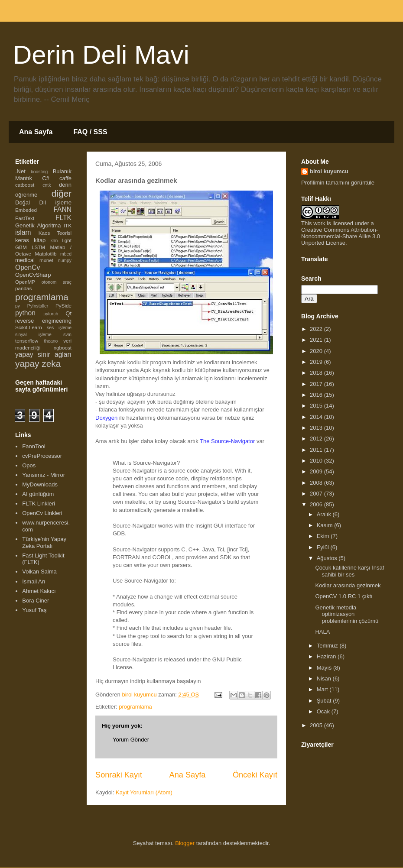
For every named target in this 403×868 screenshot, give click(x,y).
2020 (317, 351)
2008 (317, 483)
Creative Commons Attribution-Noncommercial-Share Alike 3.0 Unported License (341, 236)
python (25, 313)
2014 (317, 417)
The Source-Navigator (227, 441)
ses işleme (59, 328)
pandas (23, 288)
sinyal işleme (33, 335)
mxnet (46, 260)
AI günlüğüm (38, 494)
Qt (68, 313)
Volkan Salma (39, 572)
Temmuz (328, 646)
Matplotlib (46, 254)
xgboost (63, 348)
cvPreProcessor (42, 456)
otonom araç (57, 282)
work (319, 223)
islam (23, 232)
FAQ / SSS (90, 132)
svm (67, 335)
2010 (317, 461)
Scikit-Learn (29, 327)
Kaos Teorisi (55, 233)
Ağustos (328, 558)
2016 (317, 395)
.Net (20, 171)
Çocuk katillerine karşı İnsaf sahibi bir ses (349, 571)
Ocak (324, 711)
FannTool (34, 446)
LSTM (38, 247)
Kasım (325, 525)
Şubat (325, 701)
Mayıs (325, 668)
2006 (317, 504)
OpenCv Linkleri (42, 513)
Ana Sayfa (36, 132)
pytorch (51, 314)
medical (25, 260)
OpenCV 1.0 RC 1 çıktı (344, 596)
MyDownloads (40, 484)
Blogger (185, 843)
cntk (47, 185)
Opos (29, 465)
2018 (317, 373)
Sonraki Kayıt (119, 775)
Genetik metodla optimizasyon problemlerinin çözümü (347, 614)
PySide (63, 306)
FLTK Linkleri (39, 504)
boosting (39, 172)
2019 (317, 362)
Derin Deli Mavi (101, 55)
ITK (68, 225)
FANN (62, 209)
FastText (25, 218)
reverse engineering (43, 321)
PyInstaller (38, 306)
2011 (317, 450)
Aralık (325, 514)
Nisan (325, 679)
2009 (317, 471)
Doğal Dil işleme (43, 202)
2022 (317, 329)
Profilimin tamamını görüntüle (338, 183)
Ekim (324, 536)
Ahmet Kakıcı (39, 591)
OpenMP (25, 282)
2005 (317, 725)
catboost (25, 185)
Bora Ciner (36, 601)
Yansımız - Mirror (44, 475)
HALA (322, 632)
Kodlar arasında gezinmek (348, 585)
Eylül (324, 547)
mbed (66, 254)
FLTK (63, 218)
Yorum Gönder (131, 740)
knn (54, 241)
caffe (65, 178)
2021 (317, 340)
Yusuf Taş (34, 610)
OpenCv (28, 267)
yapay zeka (38, 364)
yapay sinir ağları (43, 355)
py (18, 306)
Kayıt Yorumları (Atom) (144, 792)
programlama (135, 707)
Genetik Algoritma (38, 225)
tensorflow (27, 341)
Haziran (327, 656)
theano (51, 341)
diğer (62, 193)
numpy (65, 261)
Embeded (26, 210)
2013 (317, 428)
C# (46, 178)
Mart (323, 689)
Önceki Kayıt (255, 775)
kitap (40, 240)
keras (22, 240)
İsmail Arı (34, 581)
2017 (317, 384)
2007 (317, 494)
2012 (317, 439)
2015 (317, 406)
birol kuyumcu (329, 171)
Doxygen (106, 418)
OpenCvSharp (33, 275)
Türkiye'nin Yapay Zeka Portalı (44, 542)
